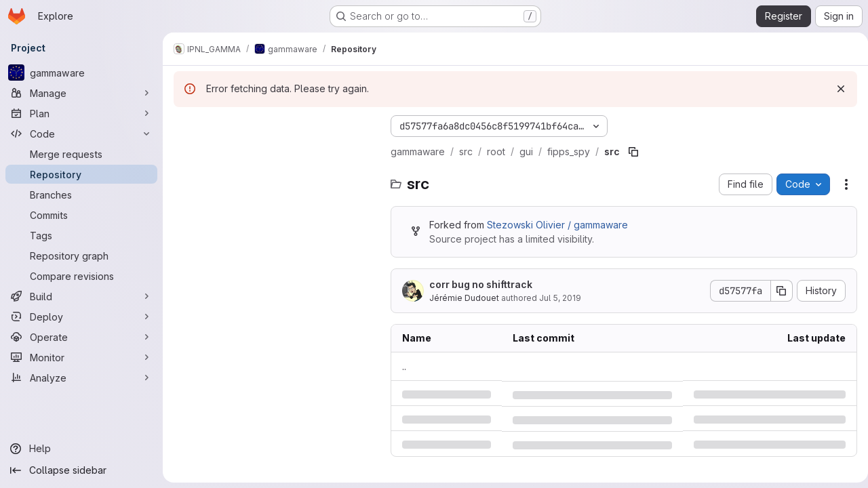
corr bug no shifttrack (481, 284)
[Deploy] (81, 317)
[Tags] (81, 235)
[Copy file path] (633, 152)
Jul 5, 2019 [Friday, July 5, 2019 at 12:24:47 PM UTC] (560, 298)
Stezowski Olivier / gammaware (557, 225)
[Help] (81, 449)
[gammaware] (81, 73)
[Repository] (81, 174)
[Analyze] (81, 378)
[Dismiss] (835, 89)
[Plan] (81, 113)
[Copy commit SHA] (776, 291)
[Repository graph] (81, 256)
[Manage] (81, 93)
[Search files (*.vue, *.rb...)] (275, 153)
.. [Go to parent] (404, 366)
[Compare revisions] (81, 276)
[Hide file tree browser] (184, 126)
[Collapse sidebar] (81, 470)
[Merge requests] (81, 154)
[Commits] (81, 215)
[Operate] (81, 337)
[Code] (81, 134)
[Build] (81, 296)
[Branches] (81, 195)
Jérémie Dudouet (464, 298)
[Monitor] (81, 357)
